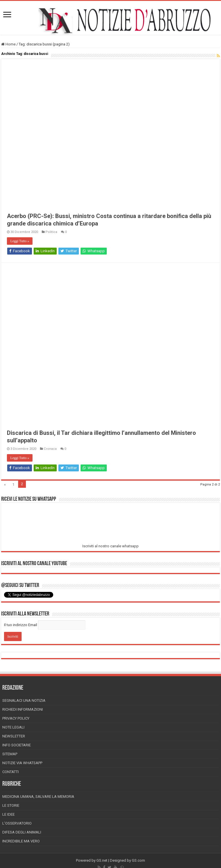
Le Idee (8, 814)
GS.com (138, 860)
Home (8, 44)
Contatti (11, 772)
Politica (51, 232)
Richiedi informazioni (23, 709)
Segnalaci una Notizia (24, 700)
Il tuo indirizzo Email (21, 625)
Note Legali (13, 727)
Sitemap (10, 754)
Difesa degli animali (22, 832)
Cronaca (50, 449)
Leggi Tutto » (20, 241)
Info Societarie (17, 745)
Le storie (11, 805)
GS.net (102, 860)
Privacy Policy (16, 718)
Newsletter (14, 736)
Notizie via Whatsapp (22, 763)
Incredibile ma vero (21, 841)
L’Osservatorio (17, 823)
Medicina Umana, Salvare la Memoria (38, 797)
